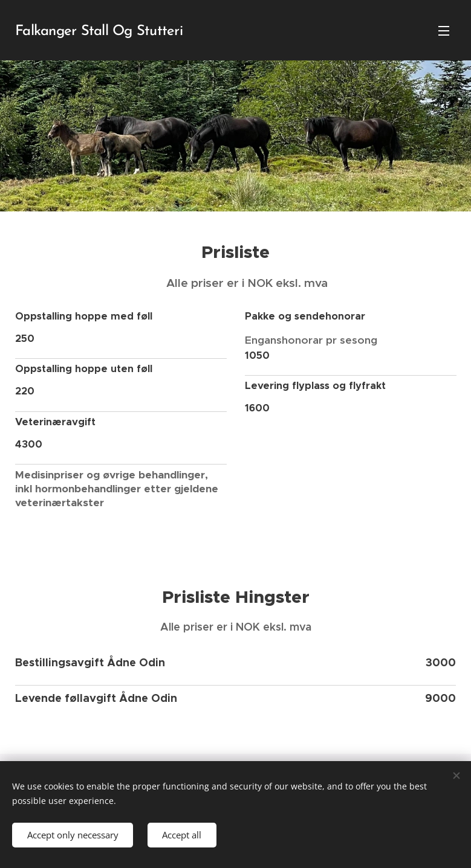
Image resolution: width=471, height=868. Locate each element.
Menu (444, 31)
